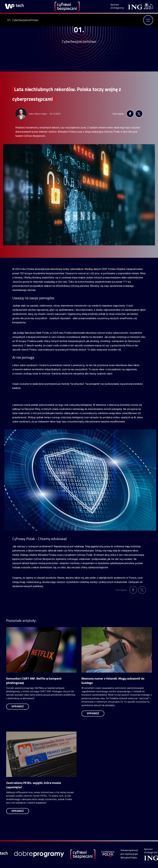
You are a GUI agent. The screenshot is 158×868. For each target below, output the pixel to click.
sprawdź (18, 706)
